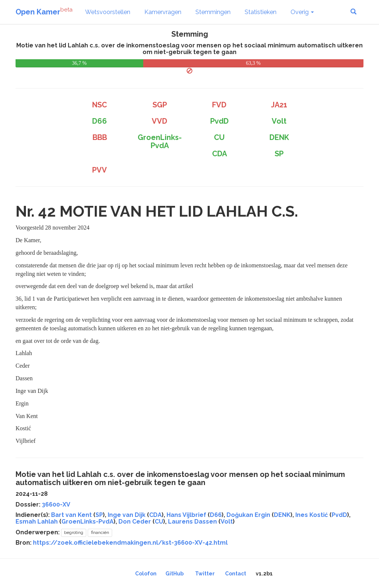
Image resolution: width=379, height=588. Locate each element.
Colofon (146, 574)
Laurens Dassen (192, 522)
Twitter (205, 574)
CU (159, 522)
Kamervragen (163, 12)
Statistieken (261, 12)
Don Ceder (135, 522)
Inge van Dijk (127, 515)
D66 (216, 515)
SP (99, 515)
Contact (236, 574)
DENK (282, 515)
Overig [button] (302, 12)
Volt (227, 522)
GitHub (175, 574)
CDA (155, 515)
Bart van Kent (71, 515)
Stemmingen (213, 12)
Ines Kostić (312, 515)
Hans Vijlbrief (186, 515)
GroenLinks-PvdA (88, 522)
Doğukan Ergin (248, 515)
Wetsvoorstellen (108, 12)
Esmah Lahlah (37, 522)
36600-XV (56, 505)
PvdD (339, 515)
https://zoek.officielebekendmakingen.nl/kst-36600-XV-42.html (130, 543)
